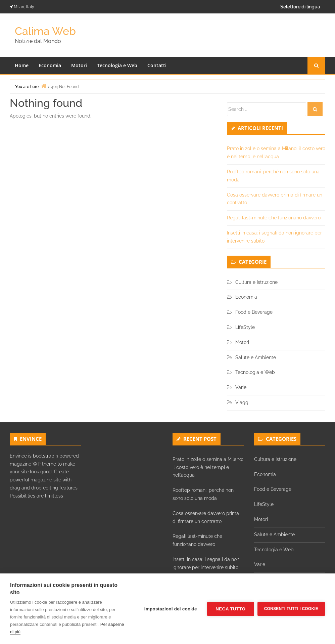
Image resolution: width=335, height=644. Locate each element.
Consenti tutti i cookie (291, 609)
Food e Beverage (254, 312)
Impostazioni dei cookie (171, 609)
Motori (79, 65)
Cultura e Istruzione (256, 282)
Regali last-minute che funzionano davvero (274, 218)
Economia (50, 65)
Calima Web (45, 31)
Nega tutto (230, 609)
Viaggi (242, 402)
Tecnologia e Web (117, 65)
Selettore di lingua (300, 7)
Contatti (157, 65)
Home (22, 65)
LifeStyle (245, 327)
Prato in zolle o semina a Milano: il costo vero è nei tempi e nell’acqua (208, 467)
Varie (241, 387)
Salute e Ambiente (256, 357)
